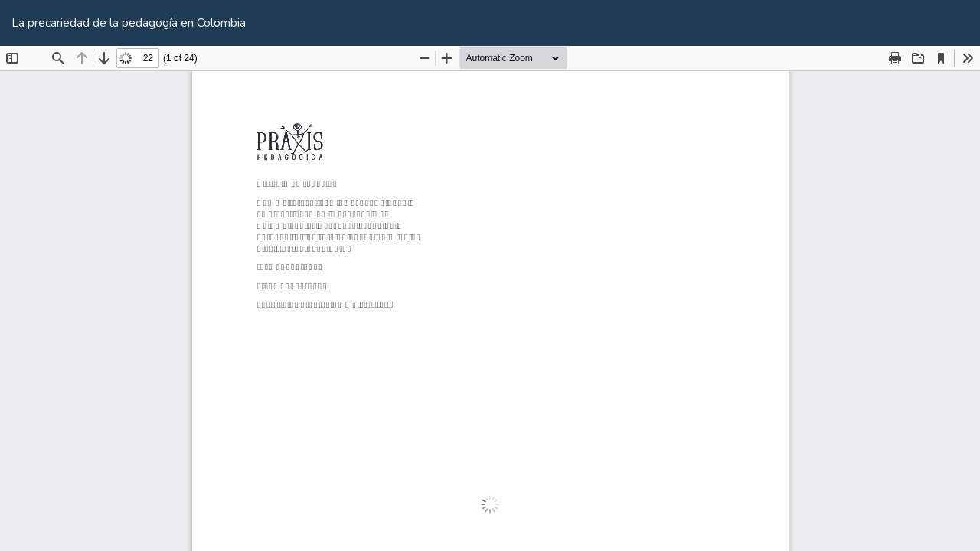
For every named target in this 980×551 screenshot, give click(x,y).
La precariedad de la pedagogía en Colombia (129, 23)
